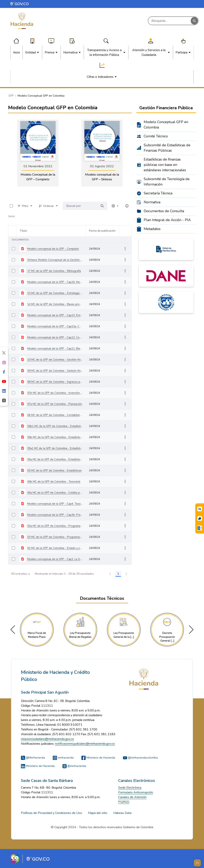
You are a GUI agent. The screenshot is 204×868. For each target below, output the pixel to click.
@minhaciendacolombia (140, 758)
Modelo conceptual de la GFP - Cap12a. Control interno (55, 326)
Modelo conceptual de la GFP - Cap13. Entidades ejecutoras (55, 315)
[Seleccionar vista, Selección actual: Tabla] (115, 206)
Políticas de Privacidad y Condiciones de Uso (51, 813)
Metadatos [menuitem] (152, 229)
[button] (191, 630)
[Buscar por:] (80, 206)
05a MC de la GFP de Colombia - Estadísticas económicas (55, 459)
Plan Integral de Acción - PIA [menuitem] (167, 220)
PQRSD (124, 802)
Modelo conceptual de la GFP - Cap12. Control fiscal (55, 337)
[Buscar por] (102, 206)
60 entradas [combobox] (22, 574)
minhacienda (63, 758)
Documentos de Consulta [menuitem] (164, 211)
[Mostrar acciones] (125, 249)
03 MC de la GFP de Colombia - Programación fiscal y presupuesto (55, 537)
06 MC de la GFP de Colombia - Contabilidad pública (55, 415)
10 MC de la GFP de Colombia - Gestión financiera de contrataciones (55, 360)
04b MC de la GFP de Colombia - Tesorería (54, 482)
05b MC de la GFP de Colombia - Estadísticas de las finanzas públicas (55, 437)
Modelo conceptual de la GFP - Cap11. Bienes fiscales (55, 348)
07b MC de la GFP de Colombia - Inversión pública (55, 393)
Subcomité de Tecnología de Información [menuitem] (167, 182)
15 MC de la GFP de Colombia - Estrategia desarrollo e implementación (55, 293)
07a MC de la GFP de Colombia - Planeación (55, 404)
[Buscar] (170, 21)
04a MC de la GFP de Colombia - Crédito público (55, 493)
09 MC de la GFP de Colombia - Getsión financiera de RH (55, 371)
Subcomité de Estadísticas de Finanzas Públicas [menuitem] (167, 148)
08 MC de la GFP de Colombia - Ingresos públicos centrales (55, 382)
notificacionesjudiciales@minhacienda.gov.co (85, 744)
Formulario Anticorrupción (136, 792)
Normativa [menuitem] (152, 202)
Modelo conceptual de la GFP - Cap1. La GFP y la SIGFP (55, 559)
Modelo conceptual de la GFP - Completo (53, 249)
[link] (38, 153)
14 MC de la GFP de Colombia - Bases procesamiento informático (55, 304)
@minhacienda (74, 766)
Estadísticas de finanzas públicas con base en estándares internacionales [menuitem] (165, 165)
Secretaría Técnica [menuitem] (158, 193)
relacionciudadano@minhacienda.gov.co (47, 739)
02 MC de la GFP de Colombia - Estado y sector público (55, 548)
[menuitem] (17, 52)
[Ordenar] (49, 206)
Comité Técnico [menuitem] (156, 136)
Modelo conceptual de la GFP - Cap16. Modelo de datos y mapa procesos (55, 282)
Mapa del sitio (98, 813)
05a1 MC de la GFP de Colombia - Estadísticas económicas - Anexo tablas (55, 448)
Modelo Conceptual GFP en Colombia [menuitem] (166, 125)
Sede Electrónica (130, 788)
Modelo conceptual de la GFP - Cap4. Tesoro (55, 504)
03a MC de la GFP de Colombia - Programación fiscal (55, 526)
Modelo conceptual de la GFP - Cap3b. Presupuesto (55, 515)
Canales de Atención (132, 797)
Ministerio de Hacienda (98, 758)
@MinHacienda (33, 758)
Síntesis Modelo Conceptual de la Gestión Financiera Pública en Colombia (55, 260)
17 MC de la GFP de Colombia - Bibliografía (54, 271)
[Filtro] (25, 206)
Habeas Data (122, 813)
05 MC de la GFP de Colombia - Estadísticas (54, 470)
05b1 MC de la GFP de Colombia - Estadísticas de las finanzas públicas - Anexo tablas (55, 426)
